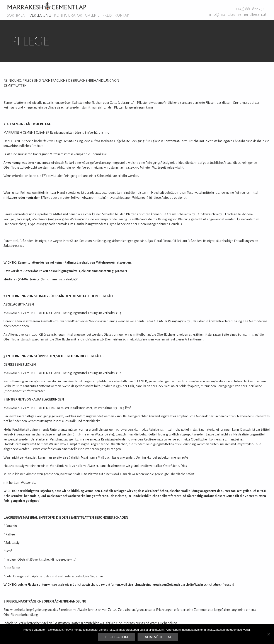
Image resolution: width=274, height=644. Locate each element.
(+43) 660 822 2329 (251, 9)
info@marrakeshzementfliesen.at (238, 14)
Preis (107, 15)
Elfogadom (117, 637)
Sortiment (17, 15)
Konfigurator (68, 15)
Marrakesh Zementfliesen (47, 6)
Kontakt (123, 15)
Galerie (92, 15)
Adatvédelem (158, 637)
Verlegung (40, 15)
